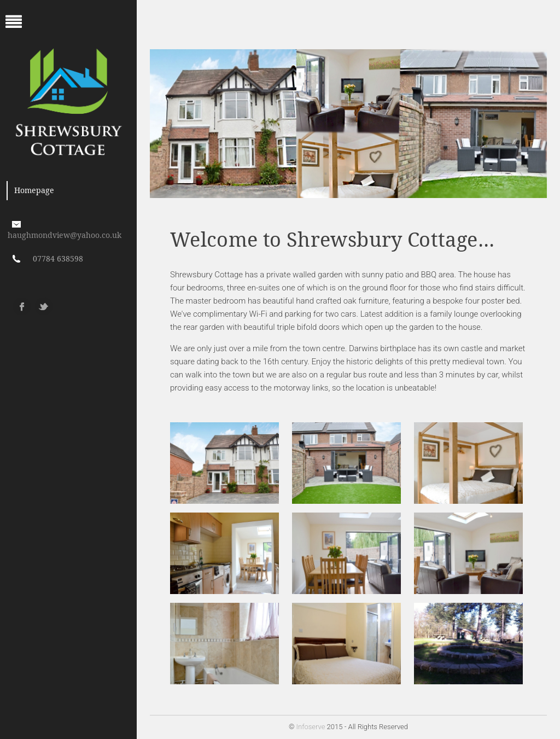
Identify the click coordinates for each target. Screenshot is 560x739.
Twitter (44, 306)
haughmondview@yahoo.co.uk (65, 235)
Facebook (22, 306)
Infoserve (311, 727)
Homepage (34, 190)
